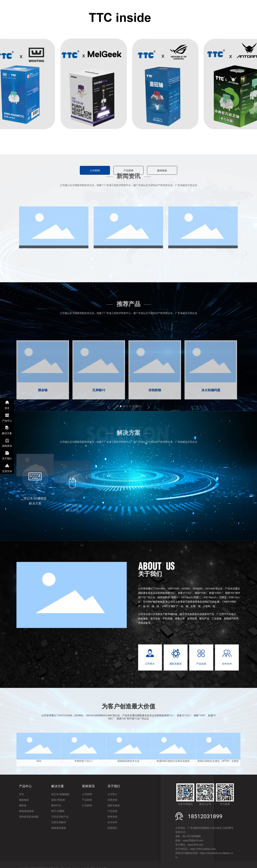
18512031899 (205, 816)
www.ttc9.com (196, 845)
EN (248, 10)
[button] (116, 150)
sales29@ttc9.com (193, 840)
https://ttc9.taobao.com (203, 849)
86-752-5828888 (192, 836)
